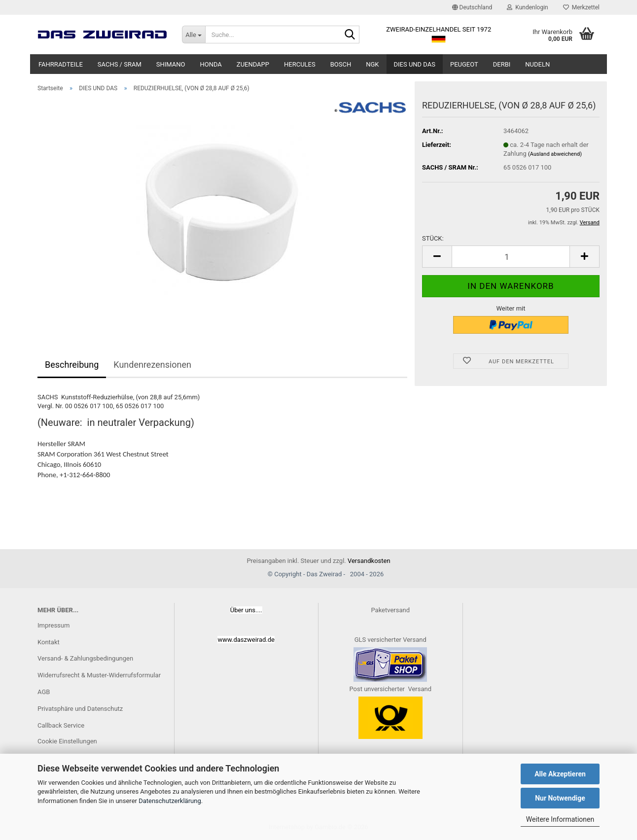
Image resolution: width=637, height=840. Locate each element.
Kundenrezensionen (152, 365)
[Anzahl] (511, 257)
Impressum (53, 625)
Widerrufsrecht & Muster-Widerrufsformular (99, 675)
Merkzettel (581, 7)
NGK (372, 64)
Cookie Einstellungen (67, 741)
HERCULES (300, 64)
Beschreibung (72, 365)
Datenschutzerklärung (170, 801)
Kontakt (49, 642)
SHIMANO (171, 64)
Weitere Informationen (560, 819)
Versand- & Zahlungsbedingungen (85, 658)
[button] (472, 7)
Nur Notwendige (560, 798)
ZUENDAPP (253, 64)
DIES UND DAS (415, 64)
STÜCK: (433, 238)
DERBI (502, 64)
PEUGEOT (464, 64)
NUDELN (537, 64)
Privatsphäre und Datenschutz (80, 709)
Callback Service (61, 725)
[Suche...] (194, 35)
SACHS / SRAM (120, 64)
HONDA (211, 64)
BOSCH (341, 64)
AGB (44, 692)
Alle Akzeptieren (560, 774)
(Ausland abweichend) (555, 154)
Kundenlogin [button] (527, 7)
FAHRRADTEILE (61, 64)
